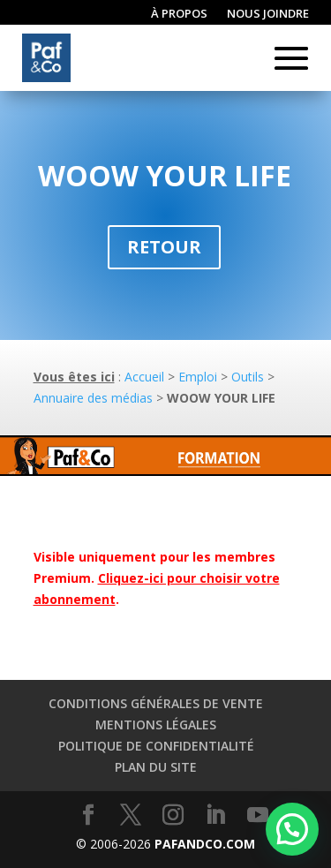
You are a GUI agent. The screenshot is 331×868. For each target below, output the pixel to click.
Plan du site (156, 767)
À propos (179, 14)
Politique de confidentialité (156, 746)
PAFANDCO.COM (205, 844)
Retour (164, 247)
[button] (292, 829)
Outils (248, 377)
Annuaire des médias (93, 398)
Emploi (198, 377)
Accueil (144, 377)
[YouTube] (258, 815)
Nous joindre (268, 14)
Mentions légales (156, 725)
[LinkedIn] (215, 815)
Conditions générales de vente (156, 703)
